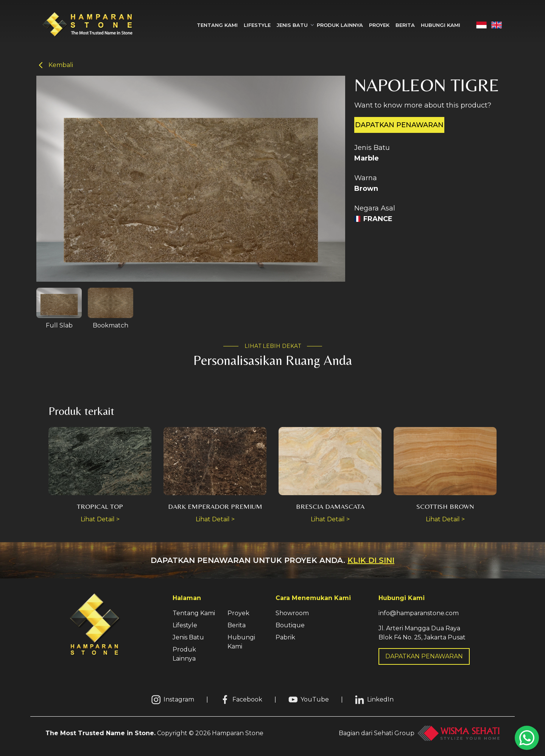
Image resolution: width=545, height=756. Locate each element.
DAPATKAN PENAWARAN (424, 656)
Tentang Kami (217, 25)
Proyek (379, 25)
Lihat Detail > (100, 519)
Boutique (290, 625)
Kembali (55, 65)
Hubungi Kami (441, 25)
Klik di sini (371, 560)
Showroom (292, 613)
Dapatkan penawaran (399, 125)
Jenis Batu (188, 637)
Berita (405, 25)
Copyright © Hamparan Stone (154, 733)
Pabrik (285, 637)
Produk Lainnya (340, 25)
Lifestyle (257, 25)
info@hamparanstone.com (419, 613)
